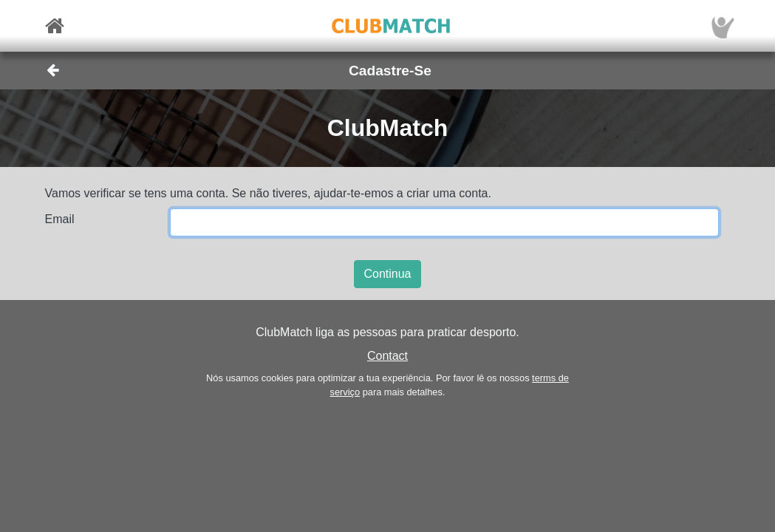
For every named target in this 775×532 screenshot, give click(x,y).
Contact (387, 356)
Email (60, 219)
